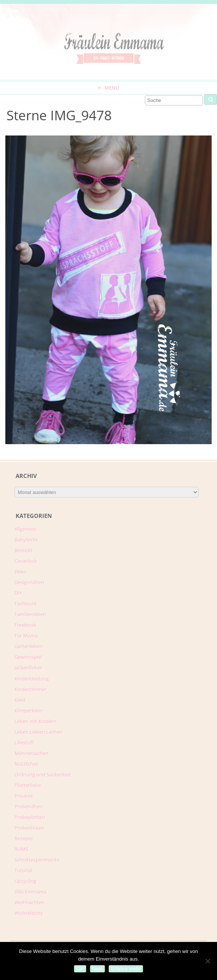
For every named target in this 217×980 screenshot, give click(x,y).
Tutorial (23, 870)
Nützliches (26, 764)
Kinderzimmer (31, 689)
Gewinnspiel (28, 657)
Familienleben (30, 614)
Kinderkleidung (32, 679)
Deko (20, 572)
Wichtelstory (29, 913)
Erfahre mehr (126, 969)
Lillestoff (24, 743)
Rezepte (24, 838)
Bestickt (23, 550)
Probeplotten (30, 817)
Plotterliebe (28, 785)
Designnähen (29, 582)
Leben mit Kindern (35, 721)
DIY (18, 593)
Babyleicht (26, 540)
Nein (97, 969)
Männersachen (31, 753)
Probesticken (29, 828)
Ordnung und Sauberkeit (43, 774)
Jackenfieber (28, 668)
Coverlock (26, 561)
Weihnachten (30, 902)
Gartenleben (29, 646)
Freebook (25, 625)
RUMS (21, 849)
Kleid (20, 700)
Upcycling (25, 881)
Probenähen (29, 806)
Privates (24, 796)
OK (80, 969)
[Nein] (207, 961)
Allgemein (26, 529)
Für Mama (26, 636)
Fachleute (26, 604)
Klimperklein (29, 711)
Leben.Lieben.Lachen (39, 732)
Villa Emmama (31, 892)
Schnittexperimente (37, 860)
